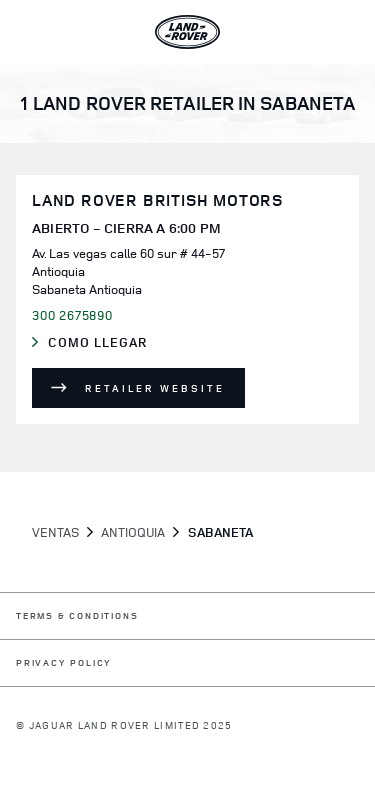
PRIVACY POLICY (64, 663)
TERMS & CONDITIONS (77, 616)
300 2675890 (72, 315)
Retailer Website (155, 388)
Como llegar (116, 343)
